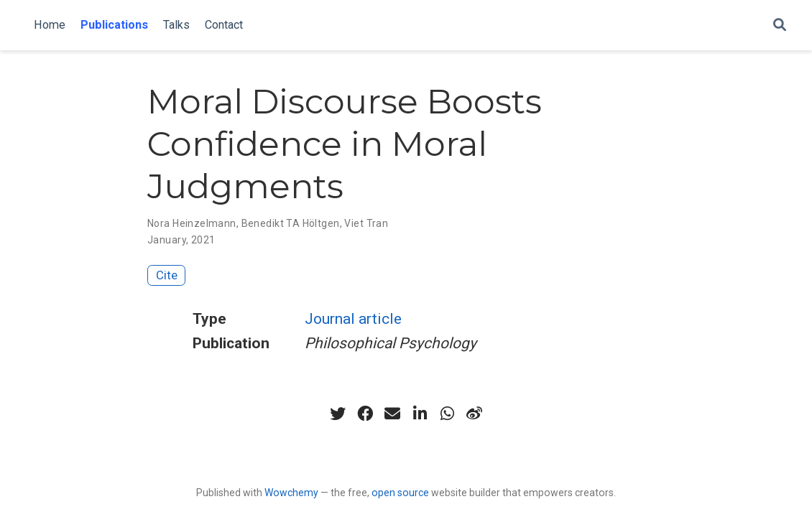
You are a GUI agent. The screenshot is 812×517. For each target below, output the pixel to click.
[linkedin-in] (420, 414)
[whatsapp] (447, 414)
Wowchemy (291, 493)
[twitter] (338, 414)
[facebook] (365, 414)
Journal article (353, 319)
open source (400, 493)
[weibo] (474, 414)
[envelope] (392, 414)
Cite (167, 275)
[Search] (780, 25)
